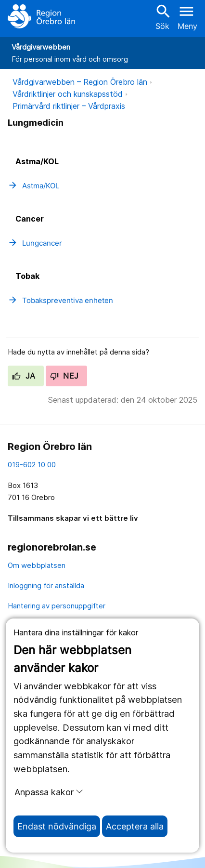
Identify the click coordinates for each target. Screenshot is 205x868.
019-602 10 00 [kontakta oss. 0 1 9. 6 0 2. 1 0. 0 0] (32, 465)
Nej (64, 376)
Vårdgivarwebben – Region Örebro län (80, 82)
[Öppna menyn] (187, 16)
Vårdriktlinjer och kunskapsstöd (68, 94)
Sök (162, 17)
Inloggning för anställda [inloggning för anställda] (46, 585)
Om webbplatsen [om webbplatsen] (37, 565)
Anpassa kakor (49, 792)
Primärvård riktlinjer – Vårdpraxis (69, 106)
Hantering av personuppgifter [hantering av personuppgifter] (57, 606)
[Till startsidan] (41, 16)
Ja (24, 376)
